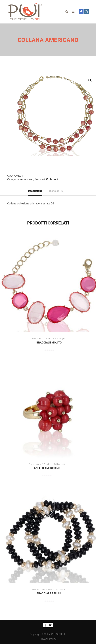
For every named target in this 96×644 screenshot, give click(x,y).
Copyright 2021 (39, 634)
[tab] (35, 191)
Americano (27, 179)
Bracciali (40, 179)
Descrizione (35, 191)
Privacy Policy (48, 639)
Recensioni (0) (56, 191)
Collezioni (52, 179)
